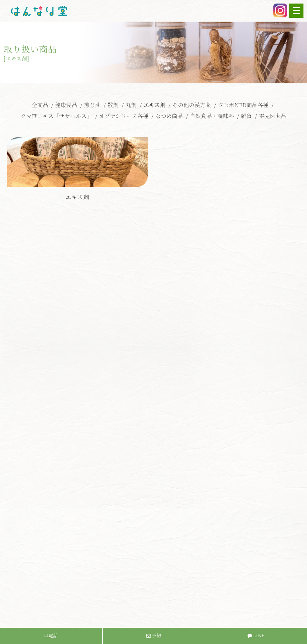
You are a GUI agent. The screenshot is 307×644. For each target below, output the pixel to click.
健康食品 (66, 105)
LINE (256, 635)
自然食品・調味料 (212, 116)
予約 (154, 635)
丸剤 (131, 105)
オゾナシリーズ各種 (124, 116)
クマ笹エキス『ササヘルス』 (56, 116)
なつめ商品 (169, 116)
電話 (51, 635)
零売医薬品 (273, 116)
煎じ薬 (92, 105)
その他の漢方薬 (192, 105)
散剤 (113, 105)
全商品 (40, 105)
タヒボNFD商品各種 (243, 105)
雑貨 (246, 116)
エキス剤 (154, 105)
